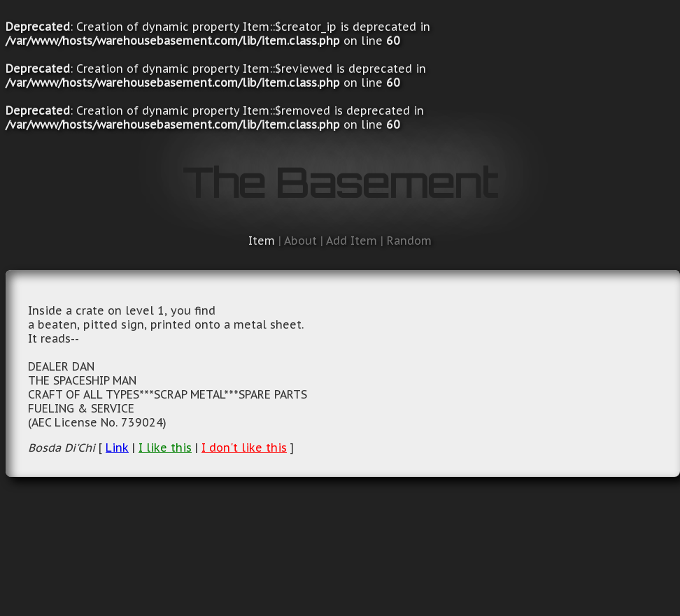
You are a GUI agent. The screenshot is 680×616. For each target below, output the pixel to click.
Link (117, 447)
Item (262, 241)
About (300, 241)
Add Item (352, 241)
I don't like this (244, 447)
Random (409, 241)
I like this (165, 447)
